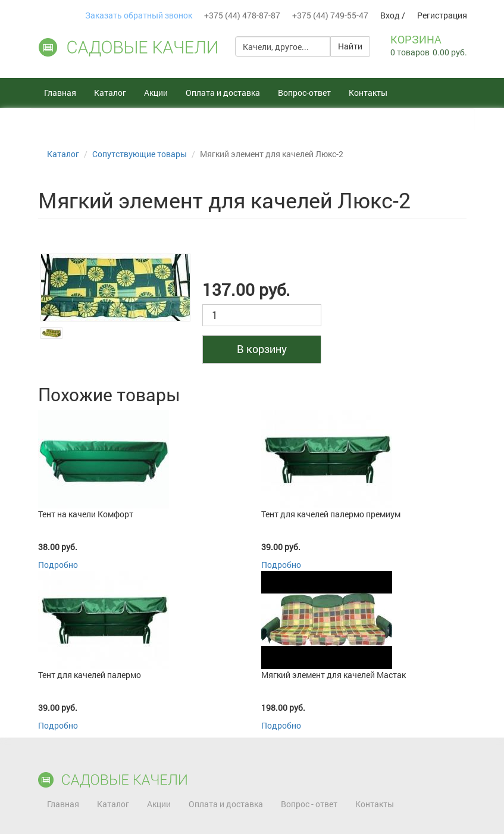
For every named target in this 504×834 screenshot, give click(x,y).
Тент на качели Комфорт (86, 514)
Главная (60, 93)
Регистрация (442, 15)
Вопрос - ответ (309, 804)
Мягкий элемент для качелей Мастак (334, 675)
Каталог (110, 93)
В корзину (262, 349)
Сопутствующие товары (140, 154)
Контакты (368, 93)
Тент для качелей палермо (90, 675)
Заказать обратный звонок (139, 15)
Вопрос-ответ (304, 93)
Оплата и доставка (223, 93)
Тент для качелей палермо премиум (331, 514)
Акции (156, 93)
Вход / (393, 15)
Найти (350, 46)
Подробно (58, 565)
